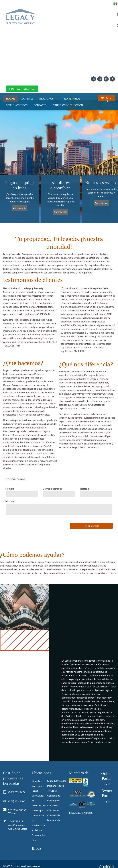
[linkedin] (100, 79)
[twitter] (106, 79)
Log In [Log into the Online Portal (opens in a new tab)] (107, 784)
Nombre (10, 489)
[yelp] (93, 79)
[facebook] (112, 79)
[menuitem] (10, 99)
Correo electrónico (53, 489)
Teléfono (84, 489)
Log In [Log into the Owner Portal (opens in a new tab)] (107, 801)
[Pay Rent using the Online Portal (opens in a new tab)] (106, 98)
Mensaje (10, 501)
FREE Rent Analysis (22, 89)
